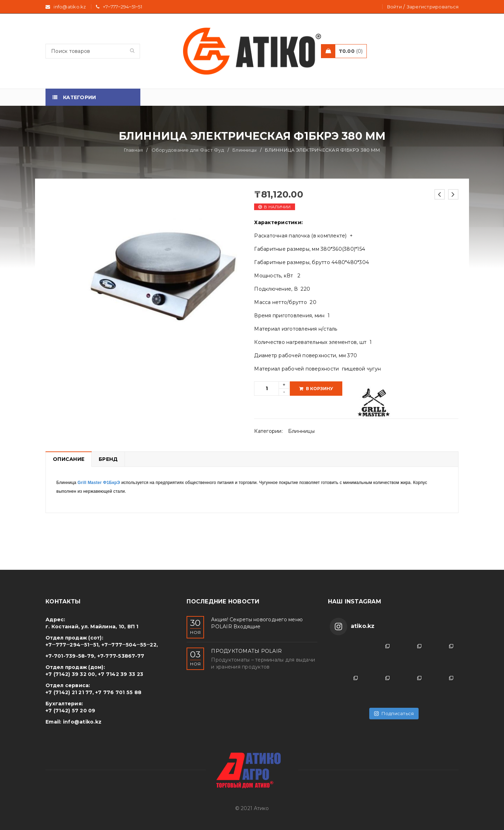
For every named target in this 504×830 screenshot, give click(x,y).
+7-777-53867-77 (121, 656)
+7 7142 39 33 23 (121, 674)
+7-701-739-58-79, (71, 656)
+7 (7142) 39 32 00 (70, 674)
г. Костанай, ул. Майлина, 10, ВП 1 (92, 627)
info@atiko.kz (82, 722)
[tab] (68, 459)
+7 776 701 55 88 (118, 692)
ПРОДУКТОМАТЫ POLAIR (246, 651)
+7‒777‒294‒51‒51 (122, 7)
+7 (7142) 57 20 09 (71, 711)
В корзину (320, 389)
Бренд (108, 459)
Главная (134, 150)
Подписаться (394, 713)
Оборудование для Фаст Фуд (188, 150)
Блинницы (244, 150)
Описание (69, 459)
